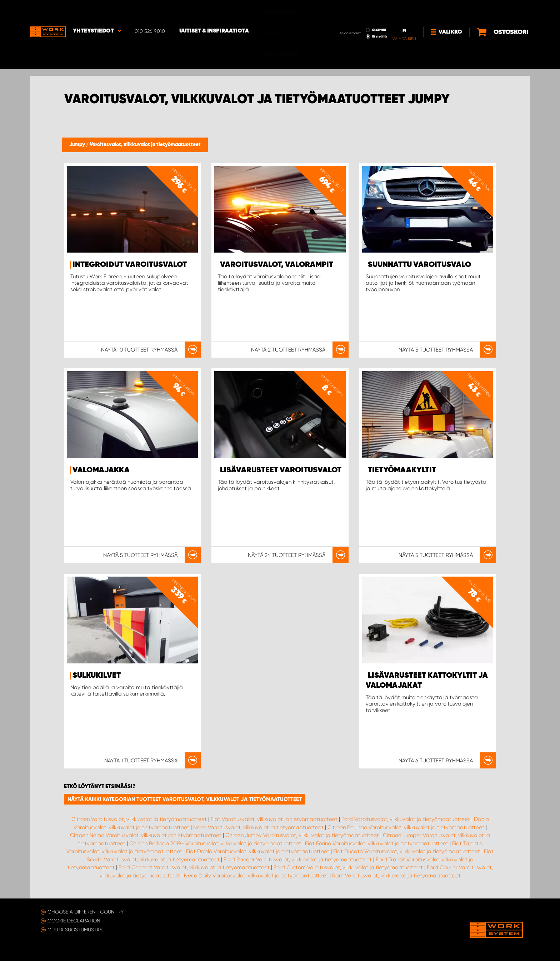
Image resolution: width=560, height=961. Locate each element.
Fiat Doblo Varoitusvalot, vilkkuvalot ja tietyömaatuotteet (258, 851)
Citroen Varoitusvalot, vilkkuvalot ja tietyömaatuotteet (139, 819)
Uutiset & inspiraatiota (214, 11)
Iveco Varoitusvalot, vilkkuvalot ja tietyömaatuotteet (258, 827)
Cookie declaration (74, 921)
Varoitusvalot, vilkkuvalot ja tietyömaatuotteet (145, 145)
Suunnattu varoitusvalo (419, 265)
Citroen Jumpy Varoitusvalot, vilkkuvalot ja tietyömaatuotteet (302, 835)
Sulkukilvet (97, 676)
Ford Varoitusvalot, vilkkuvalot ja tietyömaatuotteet (406, 819)
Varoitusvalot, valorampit (277, 265)
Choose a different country (86, 912)
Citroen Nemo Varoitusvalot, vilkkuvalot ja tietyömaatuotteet (146, 835)
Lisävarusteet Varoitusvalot (281, 470)
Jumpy (78, 145)
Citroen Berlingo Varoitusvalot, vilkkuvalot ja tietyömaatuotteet (406, 827)
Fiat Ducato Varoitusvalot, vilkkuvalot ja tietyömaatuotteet (407, 851)
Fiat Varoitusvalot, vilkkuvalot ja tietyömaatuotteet (274, 819)
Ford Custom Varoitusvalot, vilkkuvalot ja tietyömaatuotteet (348, 867)
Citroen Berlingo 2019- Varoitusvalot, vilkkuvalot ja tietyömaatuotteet (215, 843)
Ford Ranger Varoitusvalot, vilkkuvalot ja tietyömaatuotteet (298, 860)
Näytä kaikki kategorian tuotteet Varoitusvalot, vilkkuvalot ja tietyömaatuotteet (185, 799)
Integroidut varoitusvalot (130, 265)
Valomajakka (101, 470)
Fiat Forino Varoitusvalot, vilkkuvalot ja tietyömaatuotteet (377, 843)
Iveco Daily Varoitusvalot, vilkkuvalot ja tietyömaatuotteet (256, 876)
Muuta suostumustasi (76, 930)
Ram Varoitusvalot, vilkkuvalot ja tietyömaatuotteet (396, 876)
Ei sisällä (356, 16)
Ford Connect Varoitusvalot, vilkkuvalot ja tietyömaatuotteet (194, 867)
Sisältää (355, 10)
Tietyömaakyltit (402, 470)
